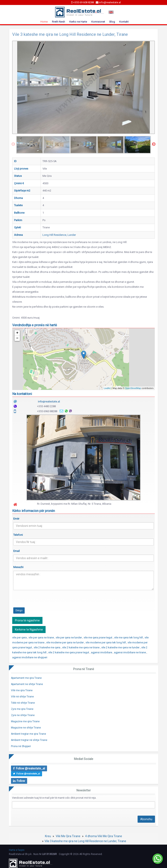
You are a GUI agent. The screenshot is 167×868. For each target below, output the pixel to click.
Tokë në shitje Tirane (23, 703)
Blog (112, 22)
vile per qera (20, 637)
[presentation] (45, 601)
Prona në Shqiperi (21, 746)
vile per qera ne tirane (42, 637)
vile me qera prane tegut (98, 637)
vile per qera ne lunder (69, 637)
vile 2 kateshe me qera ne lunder (121, 647)
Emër (16, 519)
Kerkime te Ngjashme (29, 630)
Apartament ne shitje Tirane (27, 684)
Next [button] (154, 144)
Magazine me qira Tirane (25, 721)
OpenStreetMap (133, 388)
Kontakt (124, 22)
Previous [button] (13, 144)
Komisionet (98, 22)
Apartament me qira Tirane (26, 678)
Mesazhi (18, 567)
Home (44, 22)
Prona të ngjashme (27, 620)
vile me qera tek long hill (129, 637)
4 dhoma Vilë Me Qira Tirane (104, 836)
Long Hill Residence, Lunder (59, 235)
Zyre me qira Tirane (22, 709)
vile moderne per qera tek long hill (106, 642)
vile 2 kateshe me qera (47, 647)
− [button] (17, 338)
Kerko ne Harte (78, 22)
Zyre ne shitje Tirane (23, 715)
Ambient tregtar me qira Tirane (28, 734)
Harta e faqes (17, 850)
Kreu (48, 836)
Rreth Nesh (59, 22)
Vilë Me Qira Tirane (68, 836)
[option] (30, 145)
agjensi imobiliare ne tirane (130, 652)
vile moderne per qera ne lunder (65, 642)
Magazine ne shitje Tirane (26, 728)
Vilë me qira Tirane (22, 690)
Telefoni (18, 535)
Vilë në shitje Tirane (22, 697)
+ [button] (17, 333)
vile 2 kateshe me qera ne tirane (81, 647)
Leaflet (107, 388)
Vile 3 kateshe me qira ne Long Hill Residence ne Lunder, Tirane (85, 841)
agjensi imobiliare (102, 652)
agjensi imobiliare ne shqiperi (30, 657)
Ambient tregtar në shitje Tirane (29, 740)
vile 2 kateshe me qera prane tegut (69, 652)
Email (16, 551)
